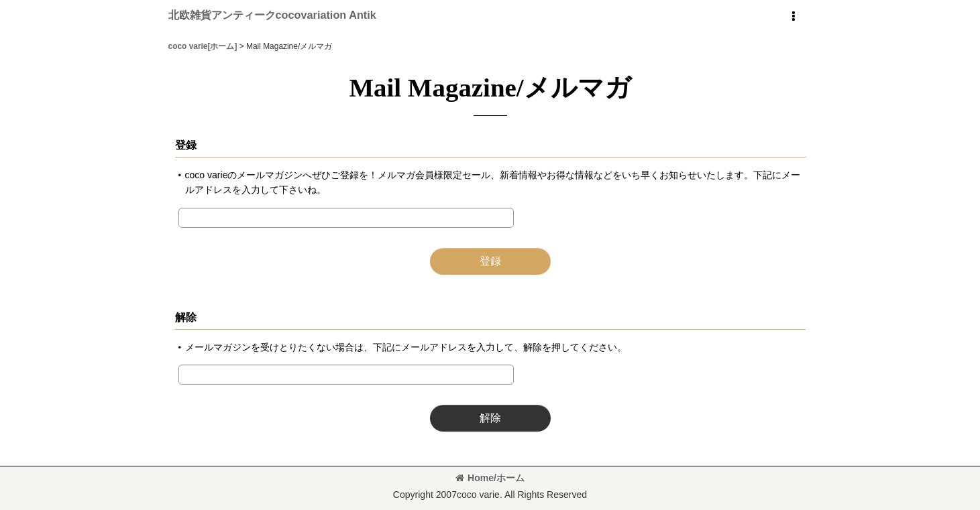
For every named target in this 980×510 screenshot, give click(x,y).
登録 (186, 145)
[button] (794, 17)
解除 (186, 317)
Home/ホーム (490, 478)
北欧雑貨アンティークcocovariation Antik (272, 15)
